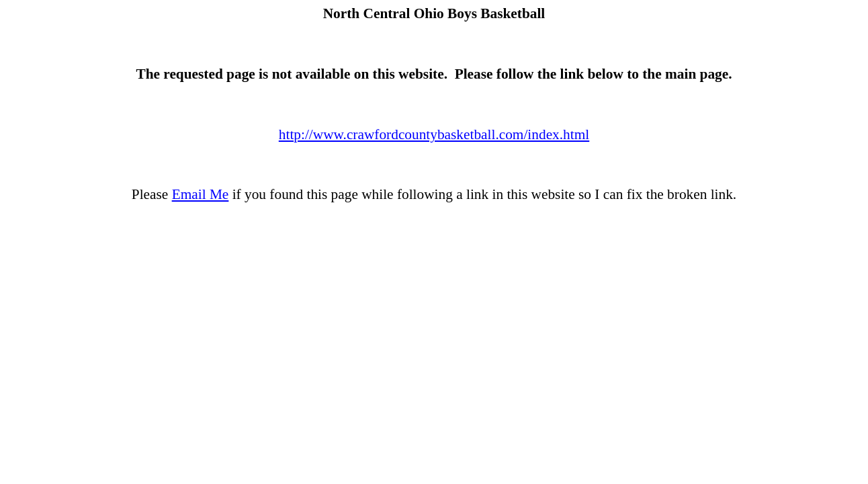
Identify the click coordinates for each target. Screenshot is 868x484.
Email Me (201, 194)
